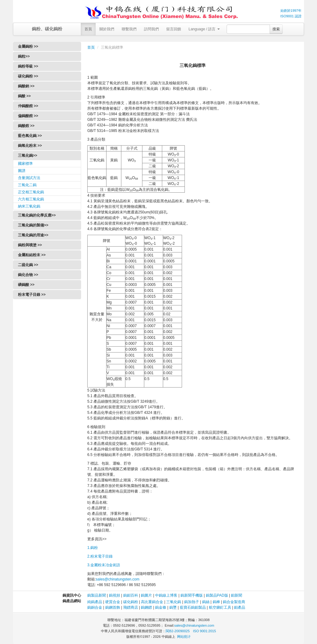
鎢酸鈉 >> (26, 86)
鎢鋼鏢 (146, 607)
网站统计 (184, 637)
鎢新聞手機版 (192, 595)
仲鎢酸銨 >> (28, 106)
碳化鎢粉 (131, 602)
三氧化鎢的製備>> (33, 225)
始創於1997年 (291, 11)
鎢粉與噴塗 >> (30, 245)
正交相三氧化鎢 (31, 192)
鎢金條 (161, 607)
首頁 (88, 29)
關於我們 (107, 29)
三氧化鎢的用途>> (33, 235)
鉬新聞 (237, 595)
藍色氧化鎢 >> (30, 136)
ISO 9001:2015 (205, 631)
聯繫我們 (129, 29)
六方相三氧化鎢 (31, 199)
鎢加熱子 (192, 602)
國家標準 (25, 164)
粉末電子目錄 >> (32, 295)
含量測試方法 (29, 178)
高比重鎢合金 (152, 602)
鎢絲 (206, 602)
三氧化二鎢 (27, 185)
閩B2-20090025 (178, 631)
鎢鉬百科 (131, 595)
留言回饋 (174, 29)
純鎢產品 (95, 602)
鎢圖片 (146, 595)
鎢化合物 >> (28, 275)
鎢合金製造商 (234, 602)
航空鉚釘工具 (220, 607)
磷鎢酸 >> (26, 285)
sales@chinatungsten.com (117, 579)
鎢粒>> (24, 56)
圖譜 (22, 171)
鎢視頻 (115, 595)
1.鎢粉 (93, 548)
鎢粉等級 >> (28, 66)
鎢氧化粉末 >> (30, 146)
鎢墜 (173, 607)
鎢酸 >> (24, 96)
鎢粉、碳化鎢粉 (47, 29)
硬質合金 (113, 602)
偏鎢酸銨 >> (28, 116)
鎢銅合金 (95, 607)
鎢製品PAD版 (217, 595)
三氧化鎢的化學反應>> (37, 215)
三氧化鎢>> (28, 156)
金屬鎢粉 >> (28, 46)
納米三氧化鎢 (29, 206)
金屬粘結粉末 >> (32, 255)
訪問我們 (151, 29)
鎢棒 (216, 602)
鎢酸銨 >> (26, 126)
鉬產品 (240, 607)
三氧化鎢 (174, 602)
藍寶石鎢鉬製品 (193, 607)
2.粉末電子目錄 (100, 556)
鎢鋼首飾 (113, 607)
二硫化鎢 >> (28, 265)
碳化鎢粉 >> (28, 76)
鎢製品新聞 (97, 595)
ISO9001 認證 (291, 16)
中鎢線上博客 (166, 595)
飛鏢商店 (131, 607)
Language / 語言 (204, 29)
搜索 (276, 29)
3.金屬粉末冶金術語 (104, 565)
